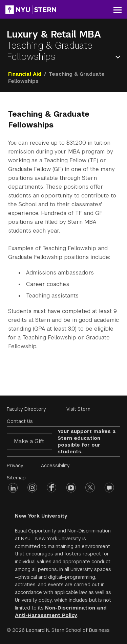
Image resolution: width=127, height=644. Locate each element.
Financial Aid (25, 74)
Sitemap (16, 478)
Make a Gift (29, 441)
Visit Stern (78, 409)
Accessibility (55, 466)
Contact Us (20, 421)
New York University (41, 516)
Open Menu (119, 57)
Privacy (15, 466)
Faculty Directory (26, 409)
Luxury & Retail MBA (55, 34)
